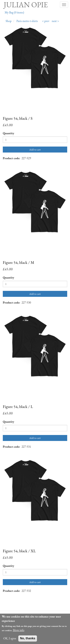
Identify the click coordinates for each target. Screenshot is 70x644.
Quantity (8, 133)
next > (55, 21)
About (12, 616)
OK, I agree (10, 641)
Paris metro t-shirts (27, 21)
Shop (9, 21)
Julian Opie (26, 5)
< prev (46, 21)
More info (18, 633)
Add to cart (35, 150)
